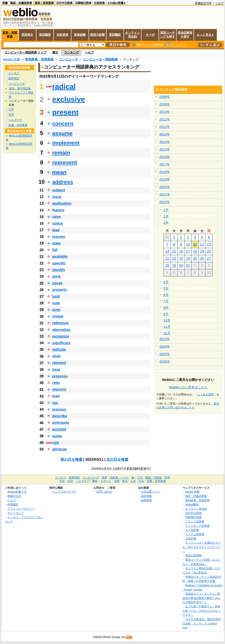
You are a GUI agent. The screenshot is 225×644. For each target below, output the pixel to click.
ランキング (72, 52)
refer (56, 383)
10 (188, 244)
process (59, 409)
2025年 (165, 354)
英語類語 (45, 35)
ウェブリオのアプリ (64, 492)
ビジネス (14, 73)
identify (59, 270)
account (59, 429)
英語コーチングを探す (168, 35)
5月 (166, 288)
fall (55, 250)
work (56, 276)
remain (61, 153)
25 (195, 258)
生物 (117, 481)
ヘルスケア (15, 120)
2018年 (165, 172)
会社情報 (146, 496)
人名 (133, 481)
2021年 (165, 194)
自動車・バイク (119, 478)
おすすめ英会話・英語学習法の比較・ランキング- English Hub (202, 623)
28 (167, 266)
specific (59, 263)
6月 (166, 295)
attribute (59, 449)
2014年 (165, 142)
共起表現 (62, 35)
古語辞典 (99, 3)
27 (209, 258)
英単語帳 (80, 35)
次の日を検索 (117, 459)
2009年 (165, 104)
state (56, 243)
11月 (167, 327)
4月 (166, 282)
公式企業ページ (150, 492)
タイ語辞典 (192, 530)
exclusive (68, 99)
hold (56, 297)
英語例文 (27, 35)
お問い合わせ (104, 492)
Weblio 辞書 (12, 59)
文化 (62, 481)
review (58, 316)
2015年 (165, 149)
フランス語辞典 (195, 521)
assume (62, 133)
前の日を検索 (71, 459)
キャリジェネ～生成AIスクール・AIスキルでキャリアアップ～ (201, 547)
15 (174, 251)
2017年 (165, 164)
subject (58, 190)
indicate (59, 350)
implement (66, 143)
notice (57, 223)
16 (181, 251)
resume (59, 237)
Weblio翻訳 (192, 504)
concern (63, 123)
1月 (166, 210)
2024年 (165, 346)
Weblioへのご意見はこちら (188, 387)
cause (57, 283)
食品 (125, 481)
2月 (166, 216)
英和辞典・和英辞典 (39, 59)
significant (61, 343)
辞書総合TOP (203, 3)
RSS (129, 637)
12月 (167, 333)
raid (55, 443)
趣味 (95, 481)
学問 (11, 115)
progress (60, 376)
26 (202, 258)
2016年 (165, 157)
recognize (61, 336)
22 (174, 258)
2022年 (165, 202)
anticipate (61, 423)
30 (181, 266)
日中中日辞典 (64, 3)
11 (195, 244)
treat (56, 370)
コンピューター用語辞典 (100, 59)
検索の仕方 (14, 496)
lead (56, 230)
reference (60, 323)
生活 (70, 481)
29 (174, 266)
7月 (166, 301)
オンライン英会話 (133, 35)
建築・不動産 (154, 478)
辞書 (5, 3)
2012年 (165, 127)
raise (56, 217)
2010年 (165, 112)
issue (57, 197)
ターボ (150, 35)
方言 (141, 481)
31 (188, 266)
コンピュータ (68, 59)
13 (209, 244)
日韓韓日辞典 (83, 3)
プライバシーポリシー (21, 509)
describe (60, 416)
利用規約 (13, 504)
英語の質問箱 (193, 555)
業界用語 (14, 79)
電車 (104, 478)
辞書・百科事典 (18, 125)
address (63, 182)
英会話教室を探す (185, 35)
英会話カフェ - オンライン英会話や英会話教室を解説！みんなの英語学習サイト (202, 598)
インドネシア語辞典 (197, 526)
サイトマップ (16, 513)
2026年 (165, 361)
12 (202, 244)
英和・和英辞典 (44, 3)
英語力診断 (97, 35)
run (55, 403)
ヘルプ (220, 3)
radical (64, 87)
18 (195, 251)
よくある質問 (205, 395)
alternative (61, 330)
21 (167, 258)
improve (59, 389)
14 (167, 251)
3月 (166, 223)
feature (58, 210)
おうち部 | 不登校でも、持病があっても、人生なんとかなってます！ (202, 611)
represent (64, 162)
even (56, 310)
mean (59, 172)
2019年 (165, 179)
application (62, 203)
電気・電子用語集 (20, 89)
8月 (166, 308)
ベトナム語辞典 (195, 534)
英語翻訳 (115, 35)
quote (57, 436)
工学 (11, 109)
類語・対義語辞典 (21, 3)
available (60, 256)
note (56, 303)
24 (188, 258)
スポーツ (106, 481)
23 (181, 258)
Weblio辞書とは (17, 492)
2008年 (165, 97)
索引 (55, 52)
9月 (166, 314)
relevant (59, 363)
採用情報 (146, 500)
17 (188, 251)
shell (56, 356)
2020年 (165, 187)
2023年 (165, 339)
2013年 (165, 134)
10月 (167, 320)
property (59, 290)
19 (202, 251)
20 (209, 251)
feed (56, 396)
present (65, 112)
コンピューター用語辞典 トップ (25, 52)
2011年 (165, 119)
